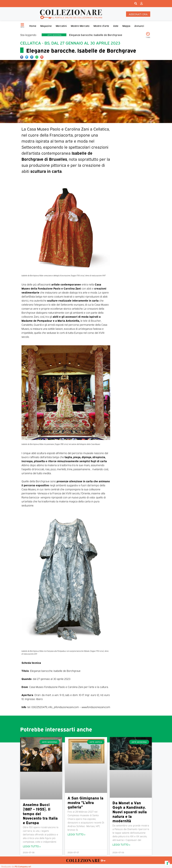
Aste (116, 26)
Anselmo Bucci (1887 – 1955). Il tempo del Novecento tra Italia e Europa (40, 813)
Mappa (126, 26)
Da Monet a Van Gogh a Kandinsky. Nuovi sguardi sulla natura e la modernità (130, 812)
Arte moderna (54, 35)
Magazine (46, 26)
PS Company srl (23, 866)
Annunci (139, 26)
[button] (22, 57)
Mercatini (61, 26)
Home (33, 26)
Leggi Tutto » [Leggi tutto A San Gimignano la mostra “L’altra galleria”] (76, 834)
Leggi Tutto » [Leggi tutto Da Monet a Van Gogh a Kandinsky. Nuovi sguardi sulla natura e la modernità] (121, 844)
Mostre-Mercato (80, 26)
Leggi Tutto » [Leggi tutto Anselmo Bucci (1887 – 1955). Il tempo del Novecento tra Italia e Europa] (32, 846)
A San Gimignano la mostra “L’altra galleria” (85, 802)
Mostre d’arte (101, 26)
